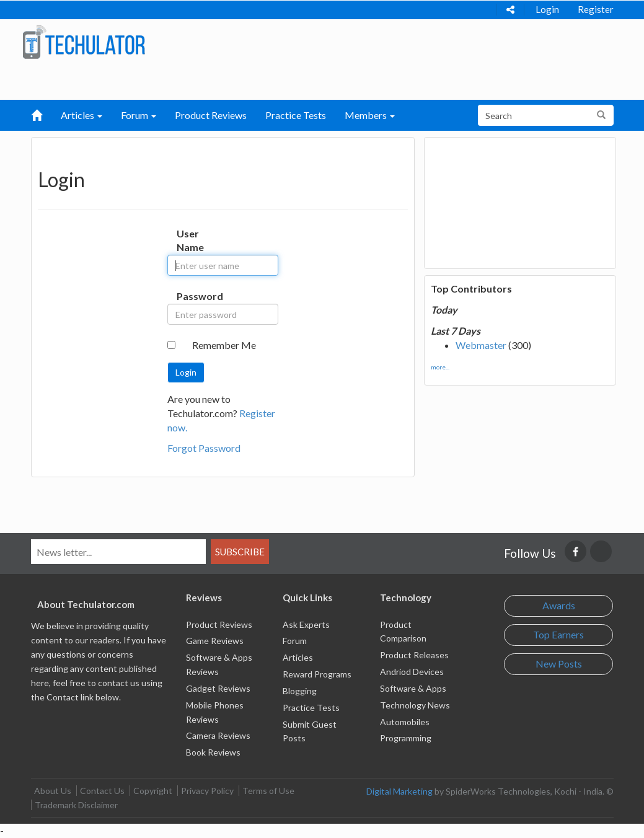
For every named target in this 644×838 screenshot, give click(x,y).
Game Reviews (215, 641)
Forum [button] (139, 115)
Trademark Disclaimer (76, 805)
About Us (53, 791)
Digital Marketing (399, 791)
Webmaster (481, 345)
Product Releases (414, 655)
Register (596, 9)
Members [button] (370, 115)
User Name (186, 240)
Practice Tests (296, 115)
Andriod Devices (412, 672)
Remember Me (224, 345)
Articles (298, 657)
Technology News (415, 705)
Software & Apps (413, 688)
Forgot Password (204, 448)
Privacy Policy (207, 791)
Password (186, 296)
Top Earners (558, 634)
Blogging (300, 691)
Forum (295, 641)
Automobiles (405, 722)
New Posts (559, 664)
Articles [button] (82, 115)
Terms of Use (268, 791)
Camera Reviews (218, 735)
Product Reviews (211, 115)
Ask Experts (306, 624)
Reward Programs (317, 674)
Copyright (153, 791)
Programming (406, 738)
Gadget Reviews (218, 688)
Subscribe (240, 552)
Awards (559, 605)
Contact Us (102, 791)
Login (547, 9)
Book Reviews (213, 752)
